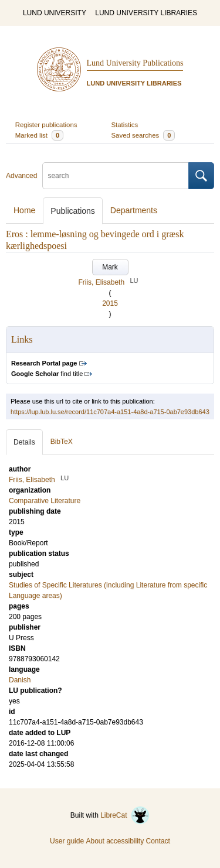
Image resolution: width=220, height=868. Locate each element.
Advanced (21, 176)
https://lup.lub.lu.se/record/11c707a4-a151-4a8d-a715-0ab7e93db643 (110, 412)
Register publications (46, 125)
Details (24, 442)
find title (47, 374)
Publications (73, 211)
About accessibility (115, 841)
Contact (158, 841)
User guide (67, 841)
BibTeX (62, 442)
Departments (134, 210)
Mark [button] (110, 267)
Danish (20, 680)
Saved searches (143, 135)
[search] (116, 176)
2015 (110, 303)
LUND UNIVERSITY (55, 13)
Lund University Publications (135, 63)
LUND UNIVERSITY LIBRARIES (146, 13)
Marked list (39, 135)
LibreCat (125, 815)
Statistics (125, 125)
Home (24, 210)
